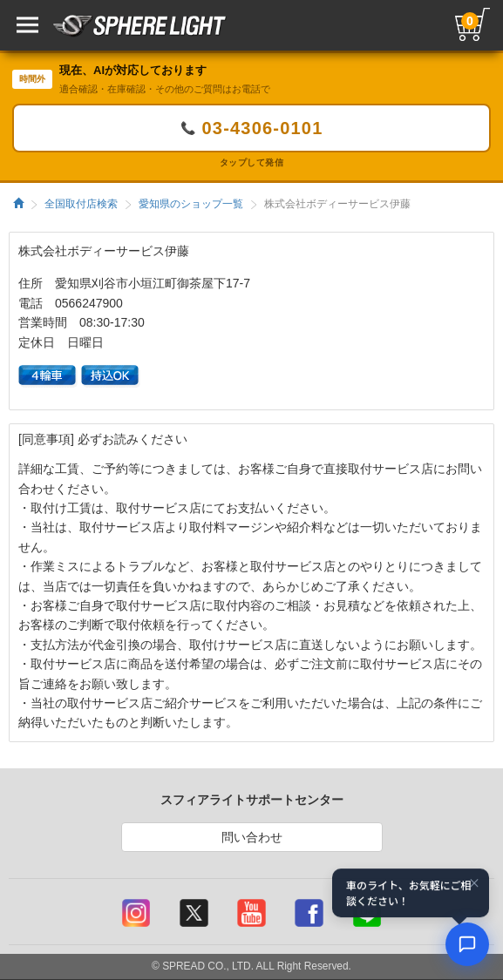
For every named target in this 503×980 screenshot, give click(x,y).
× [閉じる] (474, 883)
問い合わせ (252, 837)
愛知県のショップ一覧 (191, 204)
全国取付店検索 (81, 204)
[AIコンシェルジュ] (467, 944)
